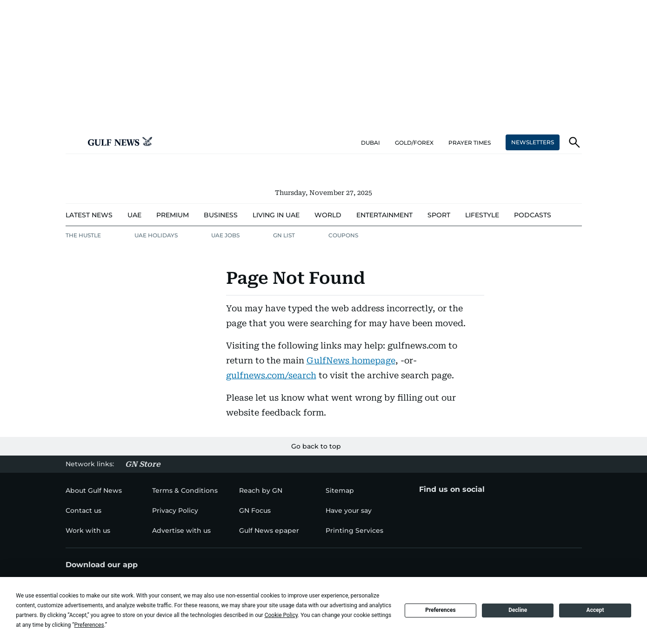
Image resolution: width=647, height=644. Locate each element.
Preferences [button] (89, 625)
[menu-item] (89, 215)
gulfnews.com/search (271, 375)
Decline (518, 610)
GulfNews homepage (351, 360)
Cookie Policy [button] (281, 615)
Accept (595, 610)
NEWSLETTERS (533, 142)
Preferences (440, 610)
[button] (73, 142)
